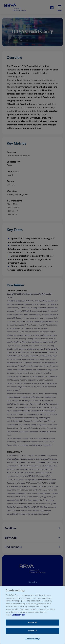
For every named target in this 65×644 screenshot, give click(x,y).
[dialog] (32, 615)
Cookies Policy (18, 615)
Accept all (32, 622)
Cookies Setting (33, 639)
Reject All (32, 631)
